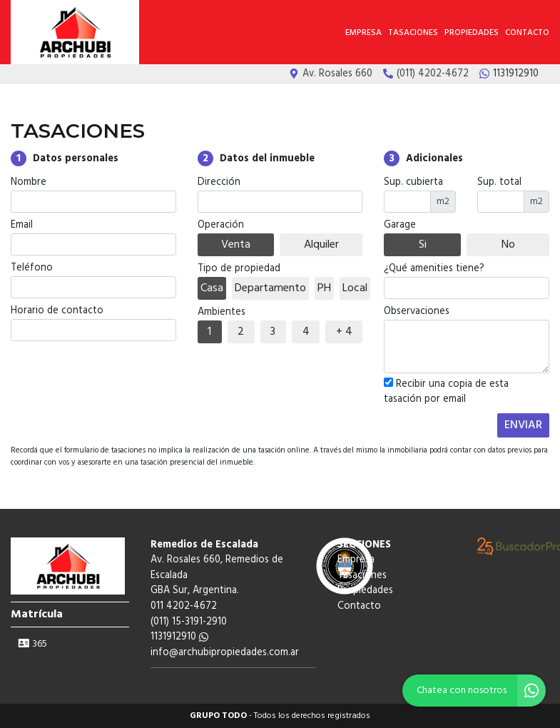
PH (324, 288)
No (508, 245)
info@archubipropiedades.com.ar (225, 653)
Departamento (270, 288)
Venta (236, 245)
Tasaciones (413, 33)
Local (355, 288)
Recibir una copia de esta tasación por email (446, 392)
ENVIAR (523, 425)
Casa (212, 288)
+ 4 (344, 332)
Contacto (527, 33)
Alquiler (321, 245)
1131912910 (179, 637)
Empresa (363, 33)
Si (423, 245)
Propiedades (472, 33)
